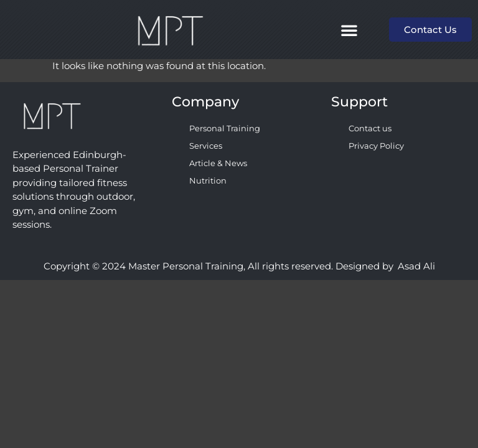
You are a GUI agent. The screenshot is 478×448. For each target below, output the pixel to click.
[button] (349, 30)
